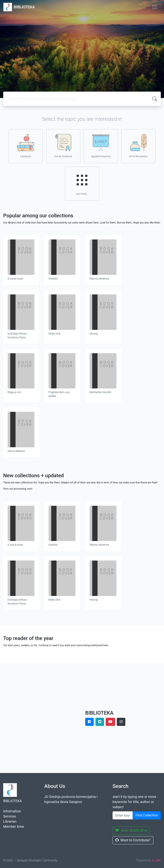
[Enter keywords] (123, 815)
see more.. (82, 183)
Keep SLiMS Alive (131, 830)
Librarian (10, 821)
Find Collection (147, 815)
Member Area (13, 827)
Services (10, 816)
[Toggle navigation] (155, 7)
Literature (26, 146)
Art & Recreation (138, 146)
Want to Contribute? (133, 840)
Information (12, 811)
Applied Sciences (101, 146)
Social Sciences (63, 146)
